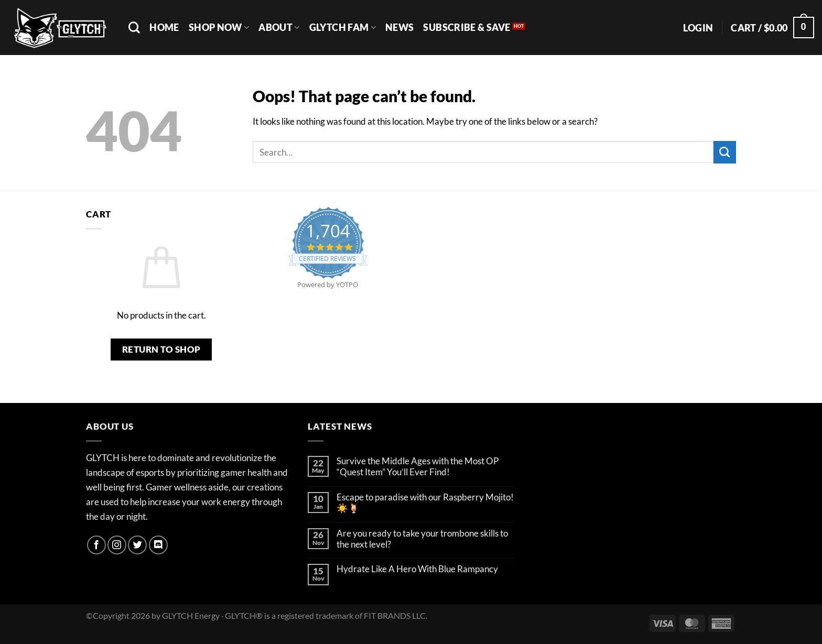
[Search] (134, 27)
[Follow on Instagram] (117, 545)
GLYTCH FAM (343, 27)
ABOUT (279, 27)
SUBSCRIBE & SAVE (467, 27)
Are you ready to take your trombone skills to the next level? (422, 539)
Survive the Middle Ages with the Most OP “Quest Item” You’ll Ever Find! (418, 467)
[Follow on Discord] (158, 545)
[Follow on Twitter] (137, 545)
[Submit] (725, 152)
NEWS (399, 27)
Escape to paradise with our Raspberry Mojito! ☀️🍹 (425, 503)
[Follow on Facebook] (96, 545)
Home (164, 27)
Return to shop (161, 349)
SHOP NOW (219, 27)
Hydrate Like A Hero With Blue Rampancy (417, 569)
